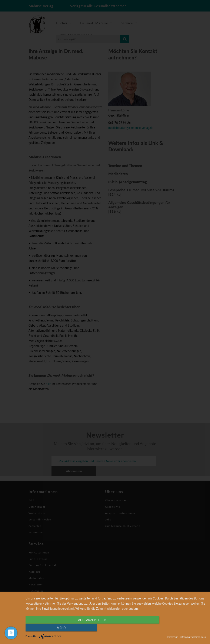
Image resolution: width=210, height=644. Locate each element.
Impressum (173, 637)
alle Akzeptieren (89, 628)
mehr (179, 628)
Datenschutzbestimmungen (193, 637)
